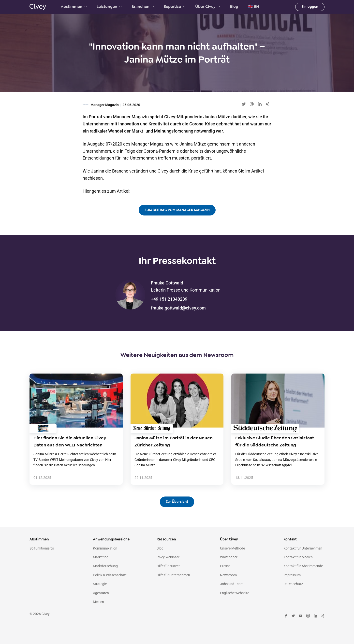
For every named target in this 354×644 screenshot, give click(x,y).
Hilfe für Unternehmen (173, 575)
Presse (225, 566)
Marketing (101, 557)
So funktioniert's (42, 548)
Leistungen (109, 7)
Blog (234, 7)
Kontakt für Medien (298, 557)
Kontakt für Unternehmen (303, 548)
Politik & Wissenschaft (110, 575)
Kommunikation (105, 548)
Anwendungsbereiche (111, 539)
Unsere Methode (232, 548)
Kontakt (290, 539)
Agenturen (101, 593)
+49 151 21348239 (169, 299)
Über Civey (208, 7)
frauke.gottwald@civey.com (178, 308)
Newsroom (228, 575)
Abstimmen (74, 7)
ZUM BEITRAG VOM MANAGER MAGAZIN (177, 210)
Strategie (100, 584)
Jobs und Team (232, 584)
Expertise (175, 7)
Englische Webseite (235, 593)
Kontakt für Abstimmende (303, 566)
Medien (98, 602)
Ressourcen (166, 539)
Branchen (143, 7)
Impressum (292, 575)
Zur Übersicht (177, 502)
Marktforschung (105, 566)
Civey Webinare (168, 557)
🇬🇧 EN (254, 7)
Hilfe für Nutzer (168, 566)
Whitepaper (229, 557)
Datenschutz (293, 584)
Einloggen (310, 7)
